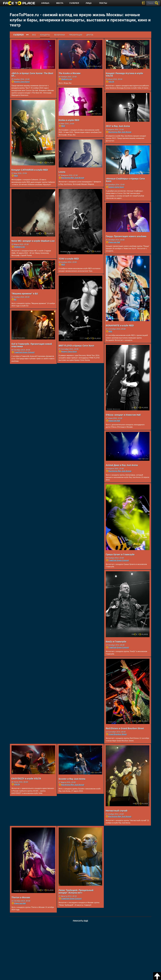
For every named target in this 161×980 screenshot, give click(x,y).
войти (144, 3)
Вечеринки (59, 35)
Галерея (74, 3)
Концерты (45, 35)
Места (60, 3)
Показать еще (80, 922)
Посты (103, 3)
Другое (90, 35)
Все (34, 35)
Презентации (76, 35)
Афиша (45, 3)
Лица (89, 3)
